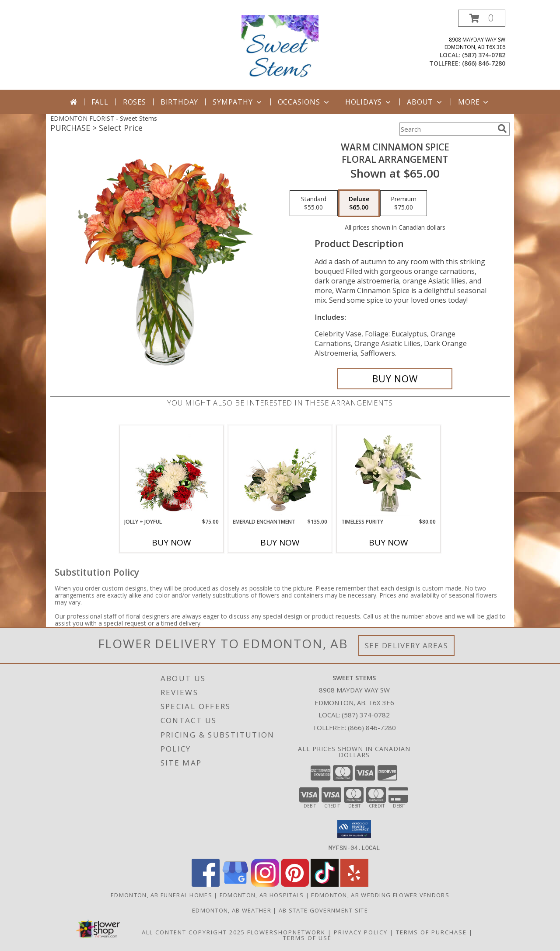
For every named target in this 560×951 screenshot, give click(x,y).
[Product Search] (447, 129)
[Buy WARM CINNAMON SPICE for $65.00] (395, 379)
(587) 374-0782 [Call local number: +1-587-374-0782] (484, 55)
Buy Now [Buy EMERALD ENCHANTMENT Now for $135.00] (280, 542)
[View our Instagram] (265, 884)
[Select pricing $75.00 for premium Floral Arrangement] (404, 203)
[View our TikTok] (325, 884)
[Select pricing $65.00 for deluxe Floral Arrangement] (359, 203)
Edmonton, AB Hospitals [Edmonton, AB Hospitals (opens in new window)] (262, 895)
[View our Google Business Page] (235, 884)
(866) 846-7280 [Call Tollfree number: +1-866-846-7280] (372, 727)
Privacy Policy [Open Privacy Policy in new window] (361, 932)
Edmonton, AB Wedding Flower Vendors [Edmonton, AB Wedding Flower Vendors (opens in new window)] (380, 895)
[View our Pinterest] (295, 884)
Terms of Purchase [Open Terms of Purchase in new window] (431, 932)
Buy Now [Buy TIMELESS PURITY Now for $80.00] (388, 542)
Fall (100, 102)
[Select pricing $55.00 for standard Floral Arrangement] (314, 203)
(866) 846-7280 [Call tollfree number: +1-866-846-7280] (484, 63)
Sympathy (238, 102)
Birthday (179, 102)
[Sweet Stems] (280, 50)
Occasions (304, 102)
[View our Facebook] (206, 884)
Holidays (369, 102)
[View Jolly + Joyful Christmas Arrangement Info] (172, 472)
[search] (502, 129)
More (474, 102)
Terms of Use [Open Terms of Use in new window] (307, 937)
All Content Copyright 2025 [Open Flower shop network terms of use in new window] (193, 932)
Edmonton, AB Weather (232, 910)
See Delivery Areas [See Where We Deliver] (407, 645)
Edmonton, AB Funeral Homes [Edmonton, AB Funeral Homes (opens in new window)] (161, 895)
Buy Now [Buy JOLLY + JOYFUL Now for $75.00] (171, 542)
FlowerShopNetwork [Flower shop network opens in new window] (286, 932)
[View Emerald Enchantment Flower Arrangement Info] (280, 472)
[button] (482, 18)
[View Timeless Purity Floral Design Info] (389, 472)
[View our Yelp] (354, 884)
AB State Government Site (323, 910)
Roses (135, 102)
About (425, 102)
